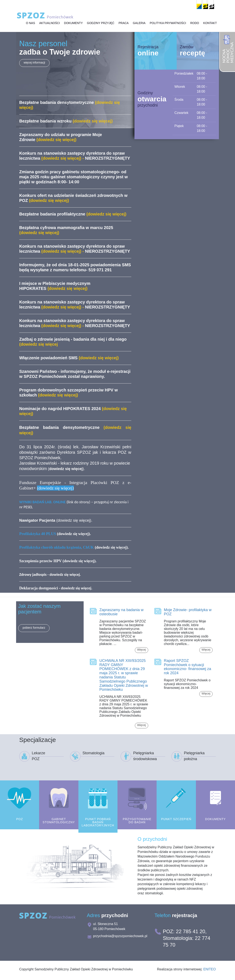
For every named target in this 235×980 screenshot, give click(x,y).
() (66, 469)
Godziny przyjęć (101, 24)
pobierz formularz (34, 628)
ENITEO (209, 969)
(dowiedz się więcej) (73, 547)
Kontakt (210, 24)
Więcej (142, 650)
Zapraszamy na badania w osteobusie (121, 612)
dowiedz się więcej (74, 520)
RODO (195, 24)
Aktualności (50, 24)
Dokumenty (73, 24)
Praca (124, 24)
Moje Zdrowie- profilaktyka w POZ (188, 612)
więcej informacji (34, 62)
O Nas (31, 24)
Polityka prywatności (168, 24)
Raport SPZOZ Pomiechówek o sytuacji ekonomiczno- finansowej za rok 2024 (188, 667)
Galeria (139, 24)
